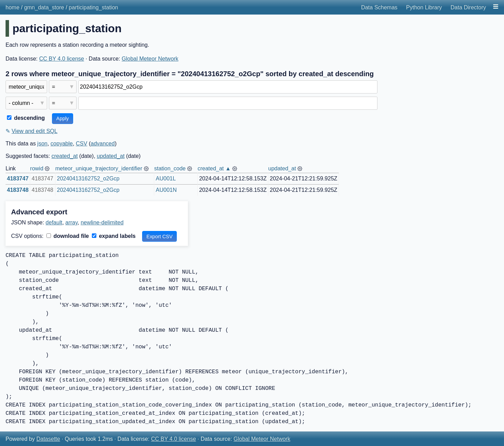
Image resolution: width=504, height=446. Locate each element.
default (54, 222)
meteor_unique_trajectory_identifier (99, 168)
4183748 (18, 190)
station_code (170, 168)
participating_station (93, 7)
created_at (65, 156)
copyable (62, 144)
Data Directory (468, 7)
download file (68, 236)
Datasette (48, 439)
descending (26, 118)
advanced (102, 144)
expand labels (114, 236)
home (12, 7)
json (42, 144)
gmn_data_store (44, 7)
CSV (82, 144)
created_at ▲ (214, 168)
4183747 (18, 179)
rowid (37, 168)
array (72, 222)
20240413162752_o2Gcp (88, 179)
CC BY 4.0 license (62, 59)
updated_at (111, 156)
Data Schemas (379, 7)
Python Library (424, 7)
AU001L (166, 179)
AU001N (166, 190)
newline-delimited (102, 222)
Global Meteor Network (150, 59)
